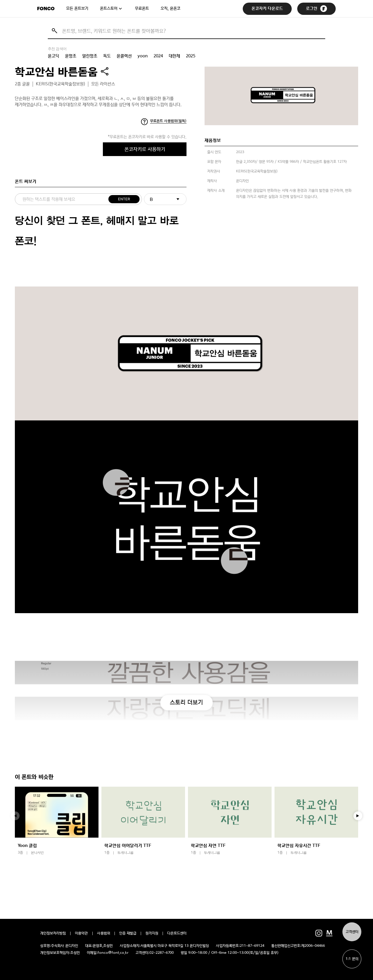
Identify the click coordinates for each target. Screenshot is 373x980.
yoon (143, 56)
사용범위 (104, 933)
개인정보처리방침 (53, 933)
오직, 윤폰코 (170, 8)
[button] (358, 816)
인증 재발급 (128, 933)
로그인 (316, 9)
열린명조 (90, 56)
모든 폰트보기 (77, 8)
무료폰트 (142, 8)
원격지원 (152, 933)
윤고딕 (53, 56)
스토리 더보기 (186, 702)
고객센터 (352, 932)
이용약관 (81, 933)
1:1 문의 (352, 959)
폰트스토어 (109, 8)
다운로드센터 (177, 933)
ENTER (124, 199)
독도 (107, 56)
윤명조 (71, 56)
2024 (158, 56)
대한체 (174, 56)
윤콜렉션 (124, 56)
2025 (191, 56)
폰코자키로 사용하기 (145, 149)
